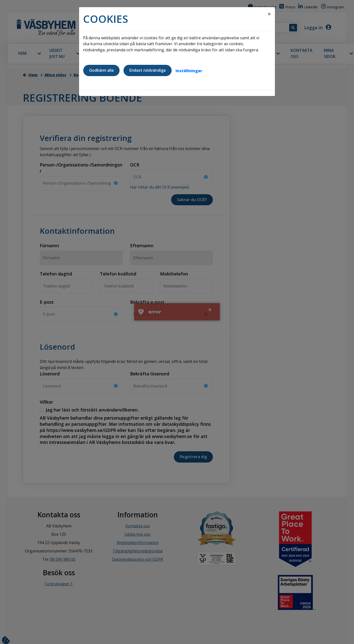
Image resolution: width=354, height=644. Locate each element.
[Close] (269, 14)
